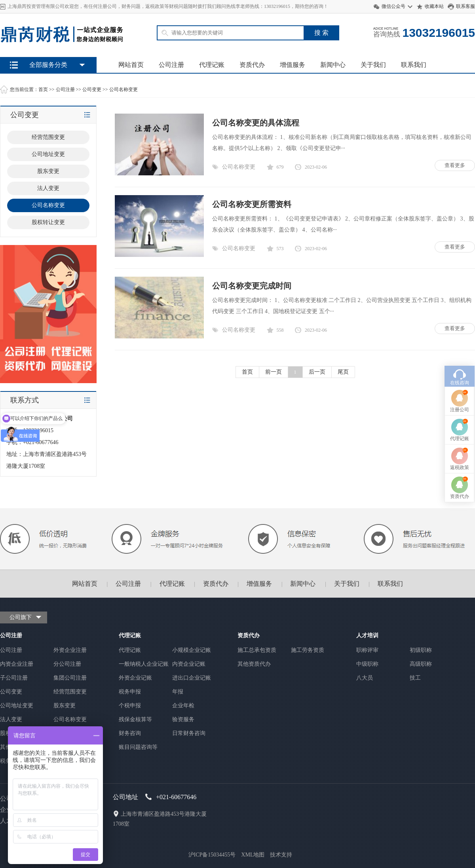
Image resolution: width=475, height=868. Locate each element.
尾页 (343, 372)
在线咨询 (460, 329)
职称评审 (367, 650)
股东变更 (65, 706)
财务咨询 (130, 733)
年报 (178, 692)
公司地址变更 (17, 706)
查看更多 (455, 165)
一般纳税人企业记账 (144, 664)
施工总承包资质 (257, 650)
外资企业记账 (135, 678)
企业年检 (183, 706)
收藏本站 (434, 6)
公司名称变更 (123, 89)
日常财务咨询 (189, 733)
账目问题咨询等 (138, 747)
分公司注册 (67, 664)
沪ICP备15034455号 (212, 855)
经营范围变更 (70, 692)
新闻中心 (333, 65)
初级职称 (421, 650)
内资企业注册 (17, 664)
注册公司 (460, 356)
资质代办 (252, 65)
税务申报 (130, 692)
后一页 (317, 372)
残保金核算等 (135, 719)
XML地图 (253, 855)
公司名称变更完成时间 (252, 286)
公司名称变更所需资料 (252, 204)
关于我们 (373, 65)
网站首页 (131, 65)
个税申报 (130, 706)
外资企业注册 (70, 650)
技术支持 (281, 855)
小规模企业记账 (192, 650)
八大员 (365, 678)
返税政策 (460, 414)
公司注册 (171, 65)
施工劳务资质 (308, 650)
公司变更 (92, 89)
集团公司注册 (70, 678)
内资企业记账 (189, 664)
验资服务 (183, 719)
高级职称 (421, 664)
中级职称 (367, 664)
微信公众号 (393, 6)
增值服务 (293, 65)
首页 (43, 89)
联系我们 (414, 65)
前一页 (274, 372)
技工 (415, 678)
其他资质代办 (254, 664)
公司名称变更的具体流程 (256, 123)
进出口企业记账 (192, 678)
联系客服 (465, 6)
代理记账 (212, 65)
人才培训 (367, 635)
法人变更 (11, 719)
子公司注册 (14, 678)
